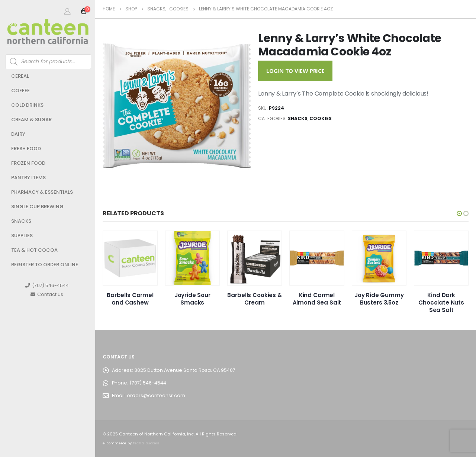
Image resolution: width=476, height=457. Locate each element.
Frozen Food (28, 163)
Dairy (18, 134)
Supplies (22, 236)
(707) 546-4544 (47, 285)
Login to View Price (295, 71)
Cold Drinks (27, 105)
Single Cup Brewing (37, 207)
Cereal (20, 76)
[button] (459, 213)
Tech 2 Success (146, 443)
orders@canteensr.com (156, 395)
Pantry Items (28, 178)
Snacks (21, 221)
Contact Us (47, 294)
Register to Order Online (45, 265)
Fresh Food (26, 149)
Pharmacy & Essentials (42, 192)
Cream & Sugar (31, 120)
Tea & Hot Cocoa (34, 250)
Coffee (20, 91)
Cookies (321, 118)
